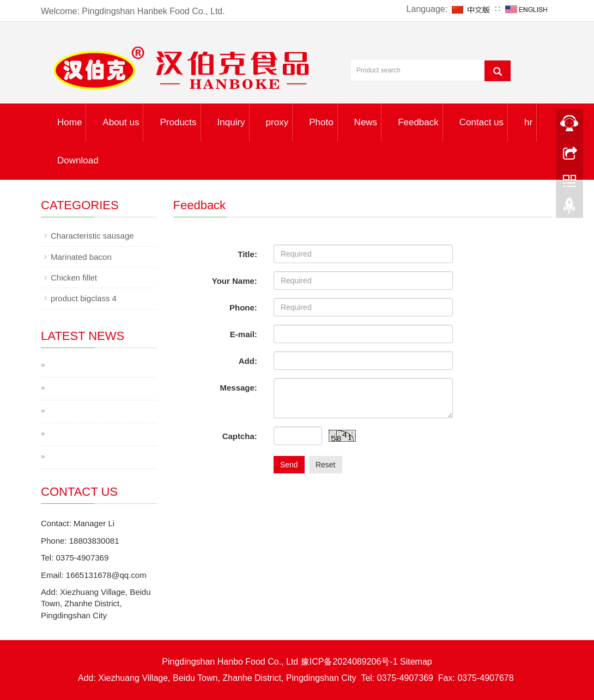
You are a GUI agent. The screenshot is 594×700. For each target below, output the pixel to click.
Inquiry (231, 122)
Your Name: (235, 281)
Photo (321, 122)
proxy (277, 122)
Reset (326, 465)
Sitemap (416, 662)
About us (121, 122)
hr (528, 122)
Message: (239, 388)
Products (178, 122)
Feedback (418, 122)
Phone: (243, 308)
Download (78, 160)
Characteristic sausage (92, 236)
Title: (247, 254)
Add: (248, 361)
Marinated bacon (81, 257)
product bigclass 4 (84, 298)
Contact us (481, 122)
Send (289, 465)
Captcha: (240, 436)
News (366, 122)
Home (69, 122)
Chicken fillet (74, 278)
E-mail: (244, 334)
